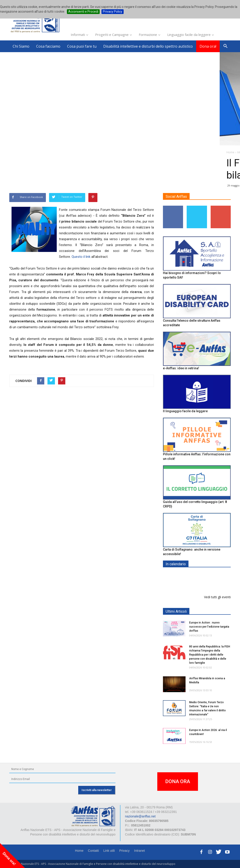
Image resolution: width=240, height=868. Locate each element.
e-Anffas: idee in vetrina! (181, 368)
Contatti (93, 851)
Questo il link (81, 257)
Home (79, 851)
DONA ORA (178, 781)
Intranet (140, 851)
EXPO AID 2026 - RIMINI (208, 575)
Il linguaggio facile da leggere (185, 411)
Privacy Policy (113, 12)
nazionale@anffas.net (140, 816)
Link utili (109, 851)
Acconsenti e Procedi (83, 12)
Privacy (125, 851)
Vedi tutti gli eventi (217, 597)
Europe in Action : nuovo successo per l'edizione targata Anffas (209, 627)
